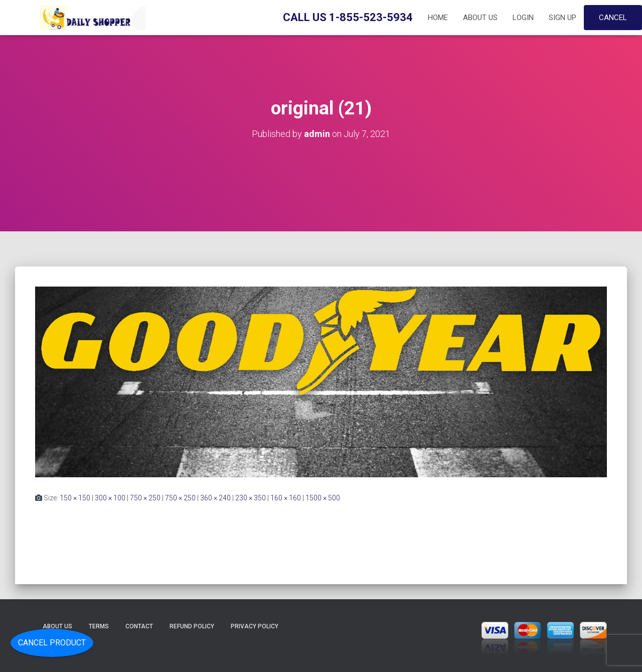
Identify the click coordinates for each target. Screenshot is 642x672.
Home (438, 18)
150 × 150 (75, 498)
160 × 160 (286, 498)
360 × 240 (215, 498)
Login (523, 18)
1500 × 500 (323, 498)
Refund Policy (192, 626)
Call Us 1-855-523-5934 (348, 17)
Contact (139, 626)
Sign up (563, 18)
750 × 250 (145, 498)
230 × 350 (251, 498)
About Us (480, 18)
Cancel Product (52, 643)
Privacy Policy (255, 626)
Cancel (613, 18)
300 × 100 (110, 498)
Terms (99, 626)
